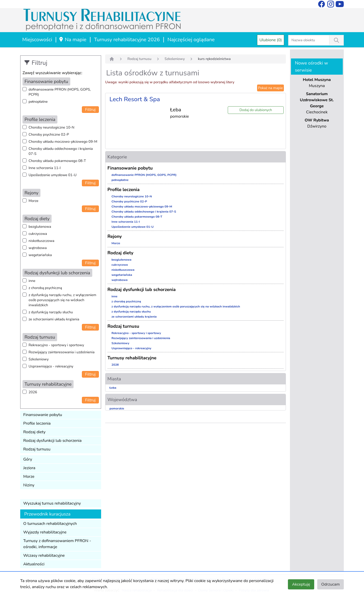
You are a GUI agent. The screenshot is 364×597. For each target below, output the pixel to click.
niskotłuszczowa (41, 241)
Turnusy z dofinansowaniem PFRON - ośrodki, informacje (57, 544)
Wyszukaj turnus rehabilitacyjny (52, 503)
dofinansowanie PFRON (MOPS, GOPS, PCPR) (60, 92)
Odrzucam (331, 584)
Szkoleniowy (39, 359)
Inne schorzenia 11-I (45, 168)
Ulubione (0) (271, 40)
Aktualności (34, 564)
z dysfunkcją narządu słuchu (51, 312)
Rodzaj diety (34, 432)
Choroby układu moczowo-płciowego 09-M (63, 142)
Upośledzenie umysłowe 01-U (53, 175)
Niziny (29, 485)
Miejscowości (37, 40)
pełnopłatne (38, 102)
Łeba (113, 388)
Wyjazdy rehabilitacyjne (45, 532)
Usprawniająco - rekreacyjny (51, 366)
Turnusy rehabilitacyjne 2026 (127, 40)
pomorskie (117, 408)
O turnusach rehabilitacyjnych (50, 524)
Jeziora (29, 468)
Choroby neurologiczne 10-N (51, 127)
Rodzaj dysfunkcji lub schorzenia (52, 441)
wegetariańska (40, 255)
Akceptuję (301, 584)
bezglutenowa (40, 227)
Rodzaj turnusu (37, 449)
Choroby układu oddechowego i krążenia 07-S (61, 151)
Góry (28, 459)
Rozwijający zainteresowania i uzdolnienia (62, 352)
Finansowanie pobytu (43, 415)
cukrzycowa (38, 234)
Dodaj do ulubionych (256, 110)
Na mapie (72, 40)
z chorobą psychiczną (45, 288)
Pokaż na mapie (270, 88)
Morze (33, 201)
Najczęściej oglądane (191, 40)
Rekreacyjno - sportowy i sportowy (56, 345)
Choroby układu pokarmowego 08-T (57, 161)
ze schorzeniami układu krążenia (54, 319)
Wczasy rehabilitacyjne (44, 555)
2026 (33, 392)
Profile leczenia (37, 423)
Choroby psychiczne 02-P (49, 135)
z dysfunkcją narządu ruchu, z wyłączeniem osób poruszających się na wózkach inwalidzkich (62, 300)
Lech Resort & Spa (135, 99)
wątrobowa (38, 248)
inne (32, 281)
